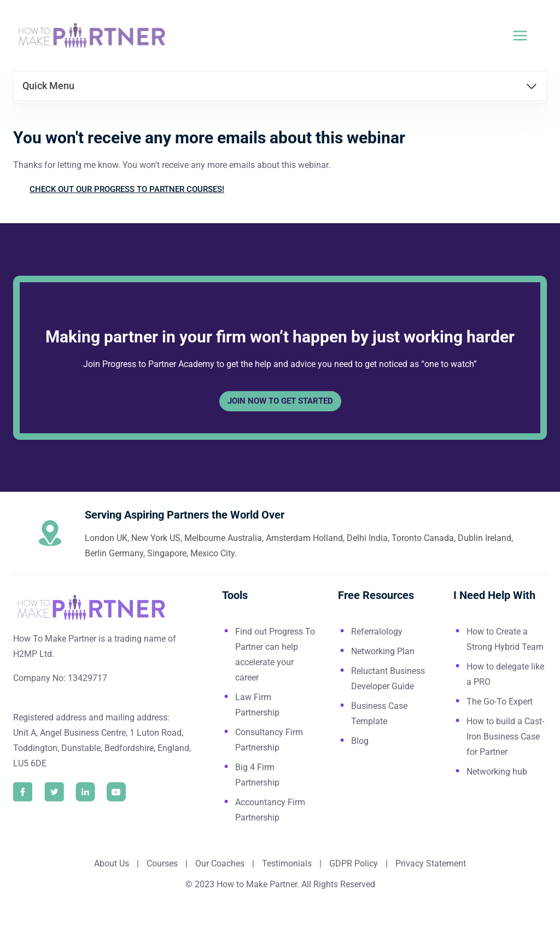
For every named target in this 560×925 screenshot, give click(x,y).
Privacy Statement (431, 863)
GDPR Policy (352, 863)
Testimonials (288, 863)
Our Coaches (220, 863)
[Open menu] (527, 35)
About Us (112, 863)
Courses (162, 863)
